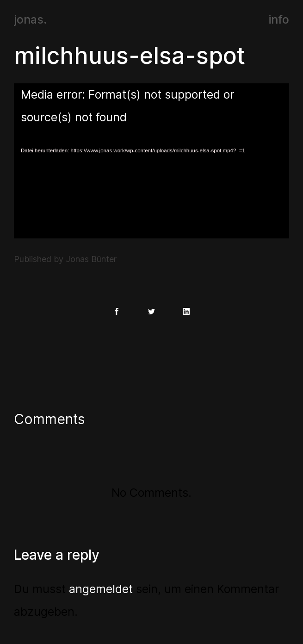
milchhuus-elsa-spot (130, 56)
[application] (151, 161)
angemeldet (101, 589)
